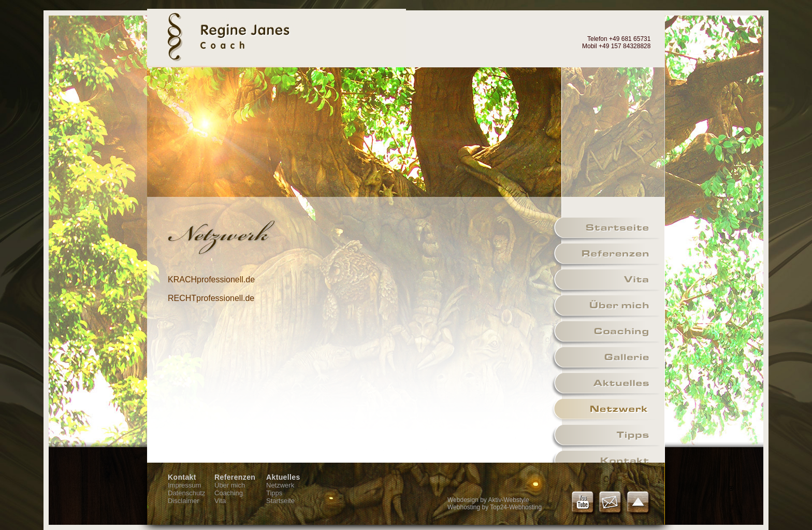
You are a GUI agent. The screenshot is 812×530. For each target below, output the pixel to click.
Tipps (274, 493)
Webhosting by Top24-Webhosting (495, 507)
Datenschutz (186, 493)
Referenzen (235, 477)
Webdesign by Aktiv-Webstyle (488, 500)
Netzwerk (280, 485)
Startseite (280, 501)
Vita (220, 501)
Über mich (230, 485)
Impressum (184, 485)
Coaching (229, 493)
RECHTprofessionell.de (211, 298)
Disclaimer (184, 501)
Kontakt (182, 477)
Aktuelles (283, 477)
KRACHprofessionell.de (211, 280)
